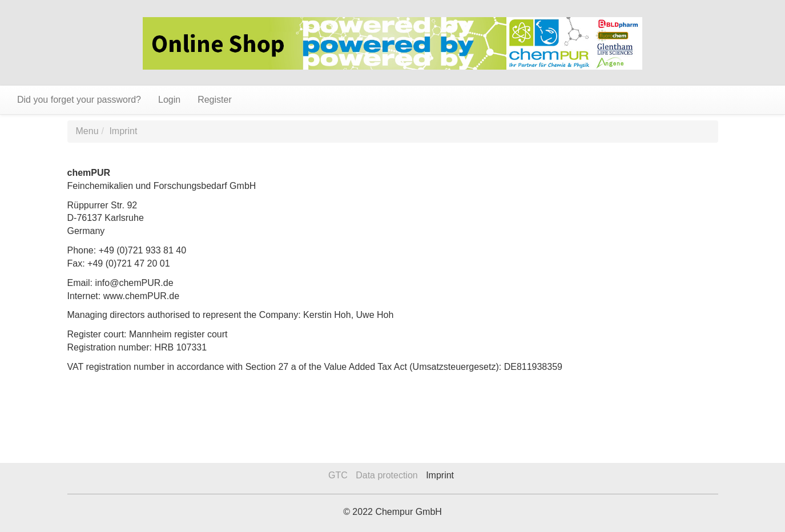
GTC (338, 475)
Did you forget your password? (79, 100)
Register (215, 100)
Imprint (123, 131)
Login (169, 100)
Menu (87, 131)
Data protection (387, 475)
